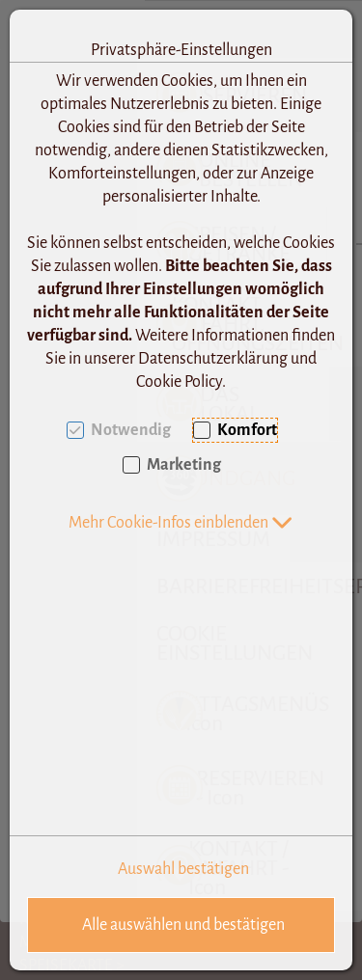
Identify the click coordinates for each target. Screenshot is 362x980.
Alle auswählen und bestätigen (183, 925)
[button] (181, 523)
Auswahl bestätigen (183, 869)
